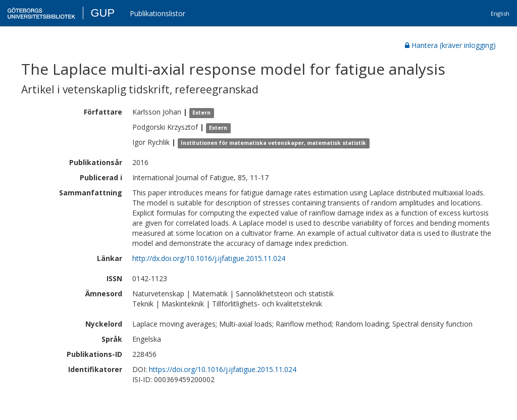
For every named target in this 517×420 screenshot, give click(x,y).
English (500, 13)
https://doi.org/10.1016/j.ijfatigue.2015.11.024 (223, 369)
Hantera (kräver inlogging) (450, 45)
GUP (102, 13)
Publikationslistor (158, 13)
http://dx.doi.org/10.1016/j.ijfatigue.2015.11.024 (209, 258)
